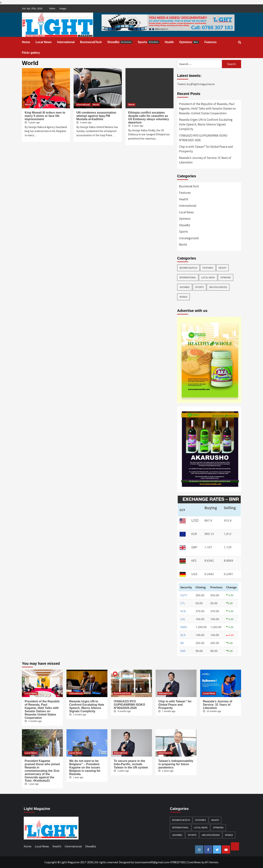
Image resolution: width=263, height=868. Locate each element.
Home (26, 42)
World (28, 105)
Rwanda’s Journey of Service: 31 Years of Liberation (205, 160)
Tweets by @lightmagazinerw (196, 84)
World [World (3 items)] (183, 297)
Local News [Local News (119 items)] (208, 277)
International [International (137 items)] (188, 277)
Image (63, 8)
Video (52, 8)
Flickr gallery (31, 53)
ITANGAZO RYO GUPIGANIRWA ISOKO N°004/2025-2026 (203, 138)
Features (210, 42)
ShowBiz (120, 42)
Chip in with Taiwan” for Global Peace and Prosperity (206, 149)
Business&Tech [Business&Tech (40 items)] (188, 268)
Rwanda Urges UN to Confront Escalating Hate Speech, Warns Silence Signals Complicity (206, 124)
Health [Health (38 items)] (222, 268)
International (66, 42)
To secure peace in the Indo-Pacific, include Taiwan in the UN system (131, 764)
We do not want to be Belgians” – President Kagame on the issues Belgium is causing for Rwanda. (85, 767)
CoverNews (194, 862)
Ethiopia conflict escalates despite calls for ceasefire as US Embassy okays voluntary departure (149, 118)
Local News (43, 42)
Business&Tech (91, 42)
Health (169, 42)
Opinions (189, 42)
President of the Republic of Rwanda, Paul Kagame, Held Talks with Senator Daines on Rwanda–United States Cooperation (207, 109)
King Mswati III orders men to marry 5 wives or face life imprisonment (45, 116)
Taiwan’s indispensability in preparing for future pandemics (176, 764)
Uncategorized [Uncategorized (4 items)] (218, 287)
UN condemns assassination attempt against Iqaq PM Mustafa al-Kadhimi (96, 116)
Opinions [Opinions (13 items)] (226, 277)
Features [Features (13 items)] (208, 268)
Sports (148, 42)
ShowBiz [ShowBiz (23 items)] (185, 287)
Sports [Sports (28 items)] (199, 287)
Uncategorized (189, 238)
